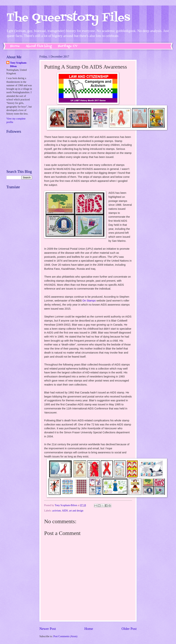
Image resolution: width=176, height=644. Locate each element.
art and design (76, 511)
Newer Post (48, 629)
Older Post (129, 629)
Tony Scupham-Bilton (19, 65)
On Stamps (86, 301)
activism (57, 511)
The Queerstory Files (68, 18)
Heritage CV (68, 46)
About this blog (39, 46)
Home (15, 46)
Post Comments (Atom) (65, 636)
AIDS (65, 511)
